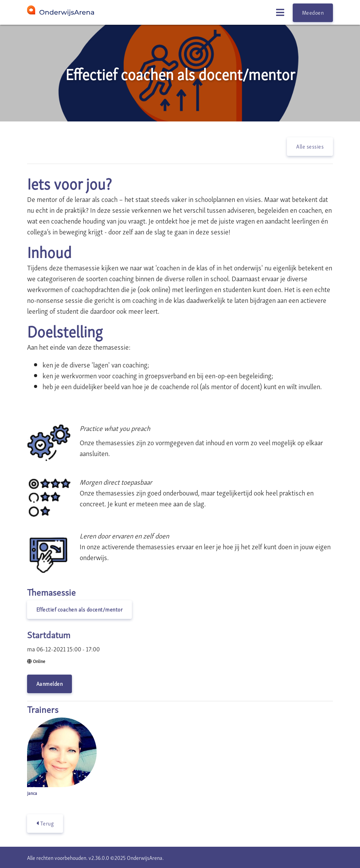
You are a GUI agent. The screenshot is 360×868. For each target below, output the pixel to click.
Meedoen (313, 12)
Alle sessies (310, 146)
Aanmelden (50, 683)
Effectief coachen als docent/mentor (80, 609)
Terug (45, 823)
